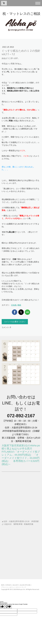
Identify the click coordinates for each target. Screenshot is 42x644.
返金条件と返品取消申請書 (22, 585)
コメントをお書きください (15, 322)
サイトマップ (22, 587)
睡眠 (19, 305)
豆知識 (14, 305)
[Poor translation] (8, 607)
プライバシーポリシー (8, 587)
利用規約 (8, 585)
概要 (3, 585)
